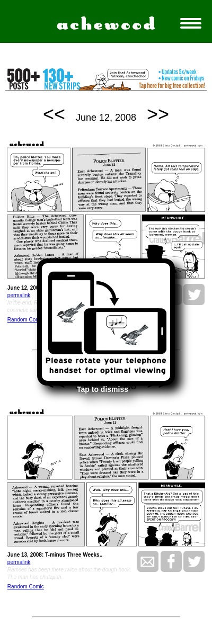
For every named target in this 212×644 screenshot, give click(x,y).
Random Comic (26, 320)
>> (158, 114)
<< (54, 114)
